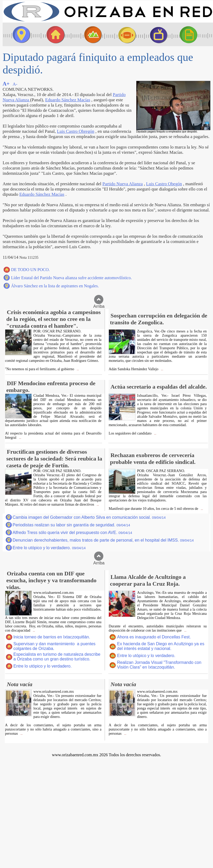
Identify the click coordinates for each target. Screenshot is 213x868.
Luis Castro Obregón (75, 131)
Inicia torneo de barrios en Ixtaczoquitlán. (52, 637)
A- (15, 84)
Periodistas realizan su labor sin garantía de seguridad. (71, 525)
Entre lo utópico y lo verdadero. (49, 548)
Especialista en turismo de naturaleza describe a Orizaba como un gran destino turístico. (57, 657)
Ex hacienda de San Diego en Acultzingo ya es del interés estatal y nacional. (161, 646)
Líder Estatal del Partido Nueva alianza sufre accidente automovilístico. (71, 278)
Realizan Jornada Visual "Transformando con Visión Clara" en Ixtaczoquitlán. (159, 665)
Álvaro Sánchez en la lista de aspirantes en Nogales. (55, 286)
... (77, 369)
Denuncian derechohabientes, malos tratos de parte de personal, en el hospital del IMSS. (103, 540)
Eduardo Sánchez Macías (68, 100)
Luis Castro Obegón (164, 184)
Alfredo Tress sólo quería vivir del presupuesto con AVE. (72, 533)
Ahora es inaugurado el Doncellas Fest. (154, 637)
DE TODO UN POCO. (30, 270)
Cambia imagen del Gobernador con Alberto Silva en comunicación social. (89, 517)
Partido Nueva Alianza (123, 184)
